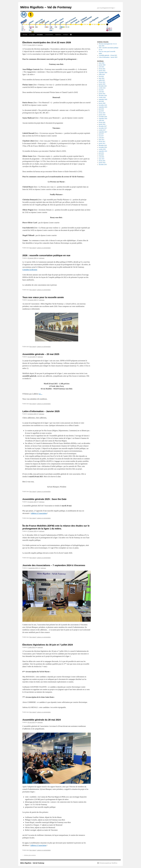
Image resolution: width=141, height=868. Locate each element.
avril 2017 (102, 138)
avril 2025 (102, 67)
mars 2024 (102, 78)
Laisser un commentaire (44, 248)
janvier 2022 (102, 84)
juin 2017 (101, 134)
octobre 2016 (102, 149)
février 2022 (102, 82)
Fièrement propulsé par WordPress (108, 863)
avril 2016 (102, 157)
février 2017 (102, 142)
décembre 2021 (103, 86)
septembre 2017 (103, 132)
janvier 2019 (102, 115)
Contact (66, 35)
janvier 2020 (102, 103)
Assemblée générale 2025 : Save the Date (44, 499)
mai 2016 (101, 155)
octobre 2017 (102, 130)
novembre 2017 (103, 128)
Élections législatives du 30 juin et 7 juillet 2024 (48, 645)
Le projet (32, 35)
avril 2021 (102, 92)
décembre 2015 (103, 165)
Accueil (25, 35)
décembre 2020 (103, 96)
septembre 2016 (103, 151)
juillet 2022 (102, 80)
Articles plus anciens (29, 855)
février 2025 (102, 69)
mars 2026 (102, 63)
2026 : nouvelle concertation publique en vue (46, 255)
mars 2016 (102, 159)
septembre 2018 (103, 119)
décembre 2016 (103, 145)
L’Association (49, 35)
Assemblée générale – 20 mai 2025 (41, 354)
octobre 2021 (102, 88)
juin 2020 (101, 101)
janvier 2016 (102, 163)
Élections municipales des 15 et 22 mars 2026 (47, 42)
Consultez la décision (30, 270)
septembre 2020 (103, 99)
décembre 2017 (103, 126)
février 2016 (102, 161)
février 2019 (102, 113)
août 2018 (101, 120)
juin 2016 (101, 153)
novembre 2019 (103, 105)
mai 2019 (101, 111)
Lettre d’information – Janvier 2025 (41, 411)
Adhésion (58, 35)
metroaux (40, 45)
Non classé (33, 248)
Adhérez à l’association (39, 513)
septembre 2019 (103, 107)
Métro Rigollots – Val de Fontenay (46, 7)
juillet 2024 (102, 74)
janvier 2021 (102, 94)
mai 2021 (101, 90)
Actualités (40, 35)
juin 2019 (101, 109)
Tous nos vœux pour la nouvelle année (43, 297)
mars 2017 (102, 140)
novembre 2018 (103, 117)
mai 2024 (101, 76)
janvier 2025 (102, 71)
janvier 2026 (102, 65)
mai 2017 (101, 136)
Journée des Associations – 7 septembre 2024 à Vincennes (54, 565)
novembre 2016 (103, 147)
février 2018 (102, 122)
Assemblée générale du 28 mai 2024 (42, 720)
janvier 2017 (102, 143)
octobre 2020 (102, 97)
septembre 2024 (103, 73)
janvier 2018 (102, 124)
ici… (41, 394)
